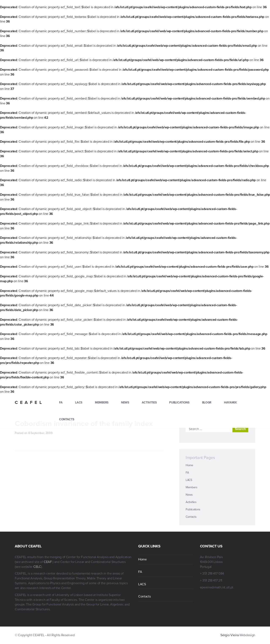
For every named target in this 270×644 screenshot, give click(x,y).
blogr (207, 402)
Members (102, 402)
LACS (79, 402)
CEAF (48, 562)
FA (61, 402)
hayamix (230, 402)
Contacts (67, 419)
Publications (179, 402)
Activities (149, 402)
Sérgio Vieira (229, 635)
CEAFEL (29, 402)
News (125, 402)
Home (189, 465)
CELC (37, 567)
